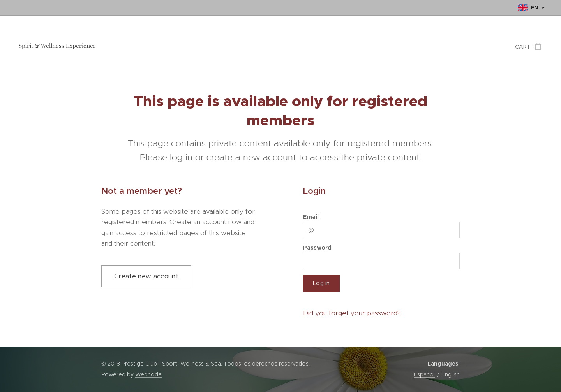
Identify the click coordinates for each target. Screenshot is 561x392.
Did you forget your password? (352, 313)
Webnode (148, 374)
